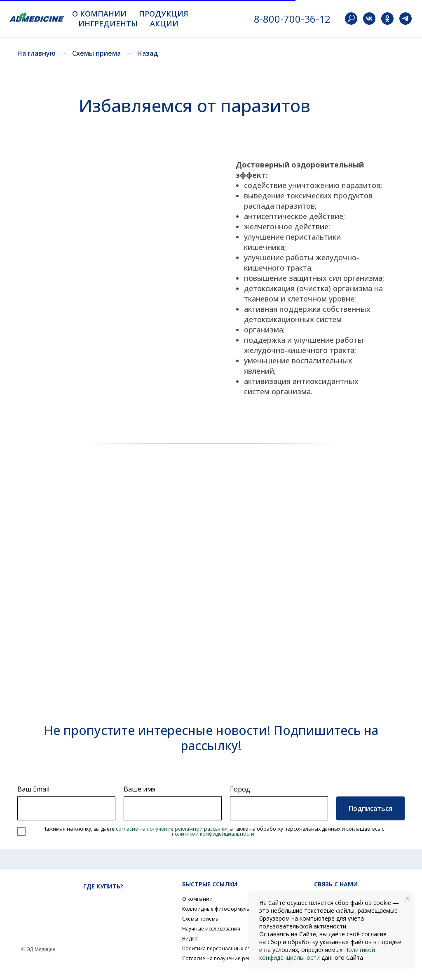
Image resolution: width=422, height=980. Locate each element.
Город (240, 789)
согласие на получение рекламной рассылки (172, 829)
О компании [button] (99, 14)
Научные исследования (211, 929)
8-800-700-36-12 (292, 19)
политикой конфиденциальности (213, 834)
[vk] (369, 19)
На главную (36, 53)
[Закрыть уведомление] (408, 899)
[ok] (387, 19)
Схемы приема (200, 919)
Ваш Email (33, 789)
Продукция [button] (164, 14)
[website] (351, 19)
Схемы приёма (96, 53)
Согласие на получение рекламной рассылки (238, 958)
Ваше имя (139, 789)
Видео (190, 939)
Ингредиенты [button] (108, 24)
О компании (197, 899)
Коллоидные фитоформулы (216, 909)
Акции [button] (164, 24)
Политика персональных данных (223, 948)
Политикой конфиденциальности (317, 954)
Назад (148, 53)
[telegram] (406, 19)
